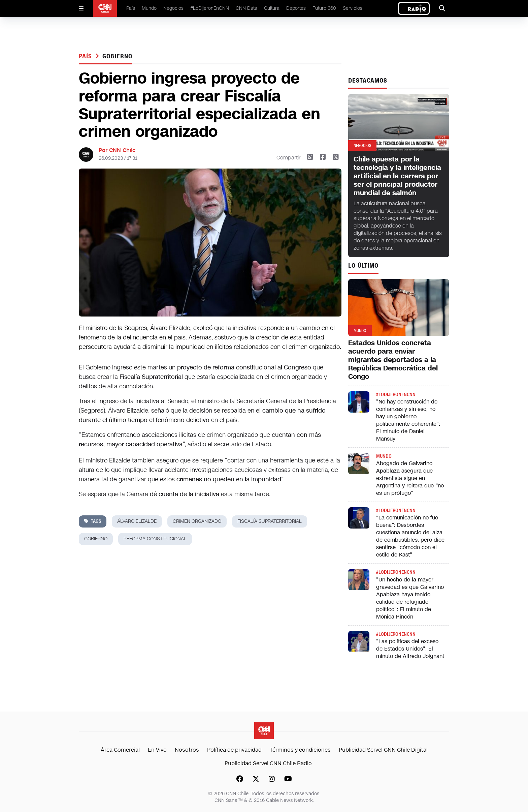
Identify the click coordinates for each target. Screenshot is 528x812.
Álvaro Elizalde (128, 411)
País (131, 8)
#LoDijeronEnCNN (210, 8)
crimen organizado (197, 521)
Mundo (149, 8)
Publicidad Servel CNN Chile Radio (268, 763)
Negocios (173, 8)
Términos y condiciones (300, 750)
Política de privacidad (234, 750)
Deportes (296, 8)
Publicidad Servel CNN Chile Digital (383, 750)
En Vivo (157, 750)
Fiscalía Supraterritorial (270, 521)
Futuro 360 (324, 8)
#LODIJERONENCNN (396, 395)
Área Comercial (120, 750)
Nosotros (187, 750)
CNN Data (246, 8)
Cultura (272, 8)
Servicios (353, 8)
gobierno (117, 56)
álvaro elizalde (137, 521)
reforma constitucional (155, 539)
